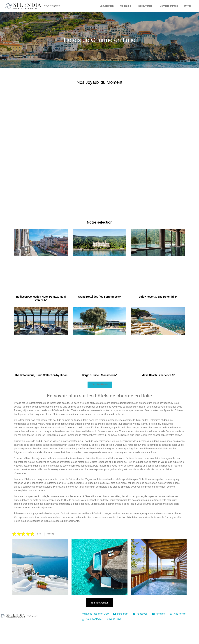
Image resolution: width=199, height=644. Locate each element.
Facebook (140, 614)
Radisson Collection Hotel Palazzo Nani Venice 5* (41, 298)
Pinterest (159, 614)
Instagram (121, 614)
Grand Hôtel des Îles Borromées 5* (99, 297)
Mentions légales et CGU (95, 614)
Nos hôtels (178, 614)
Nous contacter (92, 619)
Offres (188, 6)
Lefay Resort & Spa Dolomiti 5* (158, 297)
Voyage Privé (114, 619)
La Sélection (107, 6)
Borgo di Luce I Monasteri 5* (99, 375)
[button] (100, 385)
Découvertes (145, 6)
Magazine (125, 6)
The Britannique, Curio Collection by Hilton (41, 375)
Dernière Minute (169, 6)
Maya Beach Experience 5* (158, 375)
